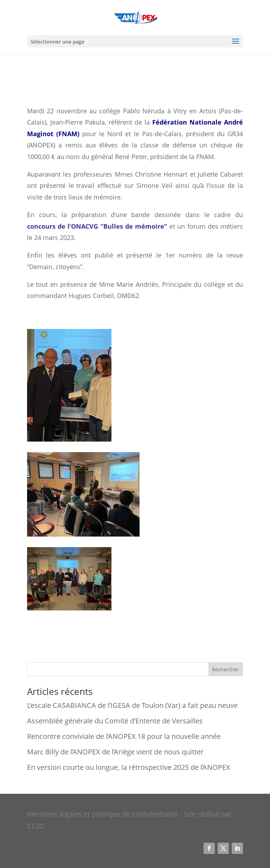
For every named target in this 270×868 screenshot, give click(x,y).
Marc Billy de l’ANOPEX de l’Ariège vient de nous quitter (115, 752)
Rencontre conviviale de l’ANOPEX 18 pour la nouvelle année (124, 736)
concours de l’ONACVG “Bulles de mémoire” (97, 226)
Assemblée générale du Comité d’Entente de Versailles (115, 721)
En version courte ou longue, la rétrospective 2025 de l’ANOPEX (129, 767)
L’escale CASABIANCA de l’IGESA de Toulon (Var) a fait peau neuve (132, 705)
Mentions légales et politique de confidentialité (104, 814)
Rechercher (226, 669)
